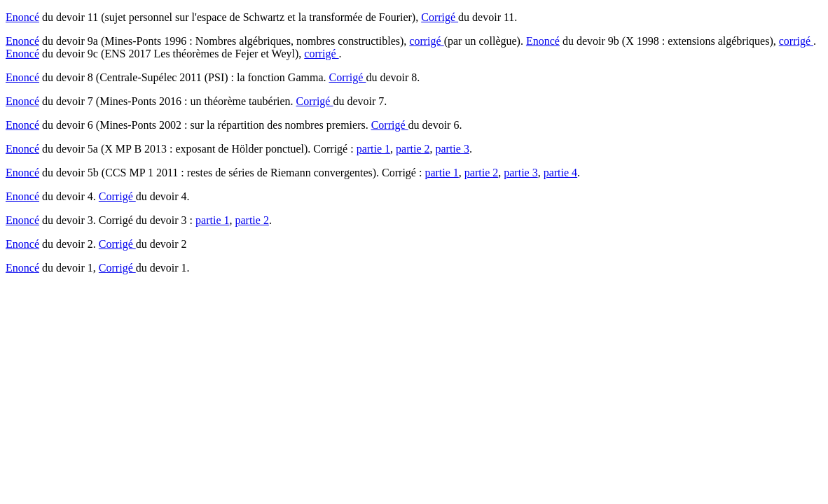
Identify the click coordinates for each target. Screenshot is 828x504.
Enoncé (22, 17)
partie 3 (452, 149)
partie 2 (413, 149)
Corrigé (440, 17)
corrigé (426, 41)
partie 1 (373, 149)
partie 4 (560, 173)
